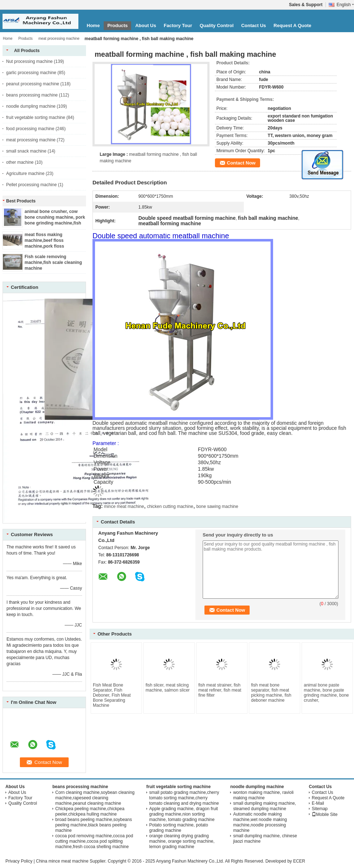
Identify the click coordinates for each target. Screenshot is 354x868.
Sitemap (320, 809)
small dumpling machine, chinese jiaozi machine (265, 839)
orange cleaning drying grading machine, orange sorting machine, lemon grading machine (182, 841)
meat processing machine (59, 39)
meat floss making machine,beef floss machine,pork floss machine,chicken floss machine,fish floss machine (53, 246)
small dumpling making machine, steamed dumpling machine (264, 806)
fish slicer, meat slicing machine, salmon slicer (168, 688)
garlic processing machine (31, 73)
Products (117, 25)
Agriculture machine (25, 174)
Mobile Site (325, 814)
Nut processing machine (29, 61)
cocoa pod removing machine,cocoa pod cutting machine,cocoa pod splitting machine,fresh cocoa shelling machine (94, 841)
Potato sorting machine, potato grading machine (179, 828)
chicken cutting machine (170, 506)
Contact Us (254, 25)
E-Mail (318, 803)
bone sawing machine (217, 506)
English (345, 5)
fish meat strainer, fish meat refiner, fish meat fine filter (220, 690)
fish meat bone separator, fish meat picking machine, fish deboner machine (271, 693)
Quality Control (217, 25)
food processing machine (30, 129)
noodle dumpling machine (31, 106)
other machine (20, 162)
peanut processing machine (33, 84)
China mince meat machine (62, 861)
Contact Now (241, 163)
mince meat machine (124, 506)
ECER (299, 861)
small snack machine (26, 151)
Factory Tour (178, 25)
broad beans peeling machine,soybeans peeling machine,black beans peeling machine (94, 825)
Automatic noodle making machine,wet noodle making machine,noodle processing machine (260, 822)
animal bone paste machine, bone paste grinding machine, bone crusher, (326, 693)
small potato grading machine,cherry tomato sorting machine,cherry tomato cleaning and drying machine (184, 798)
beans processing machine (32, 95)
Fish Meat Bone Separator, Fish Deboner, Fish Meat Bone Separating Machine (112, 695)
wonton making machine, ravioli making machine (263, 795)
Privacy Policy (19, 861)
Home (93, 25)
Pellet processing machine (31, 185)
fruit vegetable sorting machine (36, 117)
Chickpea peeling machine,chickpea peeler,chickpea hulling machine (90, 811)
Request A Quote (292, 25)
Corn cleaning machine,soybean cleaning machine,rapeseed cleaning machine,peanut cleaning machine (95, 798)
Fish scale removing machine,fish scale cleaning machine (53, 262)
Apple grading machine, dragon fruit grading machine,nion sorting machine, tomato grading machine (184, 814)
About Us (146, 25)
